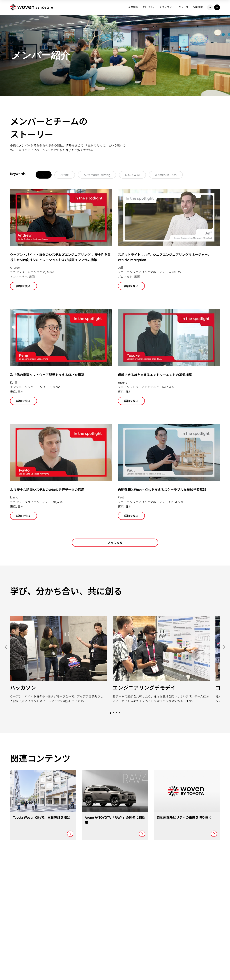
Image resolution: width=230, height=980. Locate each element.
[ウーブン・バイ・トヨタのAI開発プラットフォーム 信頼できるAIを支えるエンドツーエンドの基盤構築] (169, 357)
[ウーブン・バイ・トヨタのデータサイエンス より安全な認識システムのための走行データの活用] (61, 472)
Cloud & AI (132, 175)
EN (210, 7)
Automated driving (97, 175)
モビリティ (149, 7)
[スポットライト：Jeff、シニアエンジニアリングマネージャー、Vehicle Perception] (169, 239)
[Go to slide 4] (120, 713)
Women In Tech (166, 175)
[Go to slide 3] (117, 713)
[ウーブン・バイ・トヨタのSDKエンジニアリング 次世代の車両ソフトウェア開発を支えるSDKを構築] (61, 357)
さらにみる (115, 543)
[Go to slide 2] (113, 713)
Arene (65, 175)
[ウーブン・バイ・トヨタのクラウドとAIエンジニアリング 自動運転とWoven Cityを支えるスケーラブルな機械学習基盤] (169, 472)
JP (217, 7)
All (44, 175)
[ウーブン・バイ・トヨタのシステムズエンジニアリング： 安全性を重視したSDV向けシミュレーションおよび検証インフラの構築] (61, 239)
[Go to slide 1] (110, 713)
